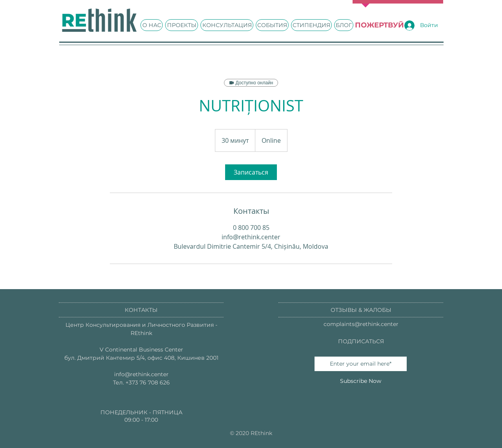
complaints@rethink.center (361, 324)
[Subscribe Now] (361, 381)
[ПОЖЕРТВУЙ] (379, 25)
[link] (251, 172)
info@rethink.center (141, 374)
